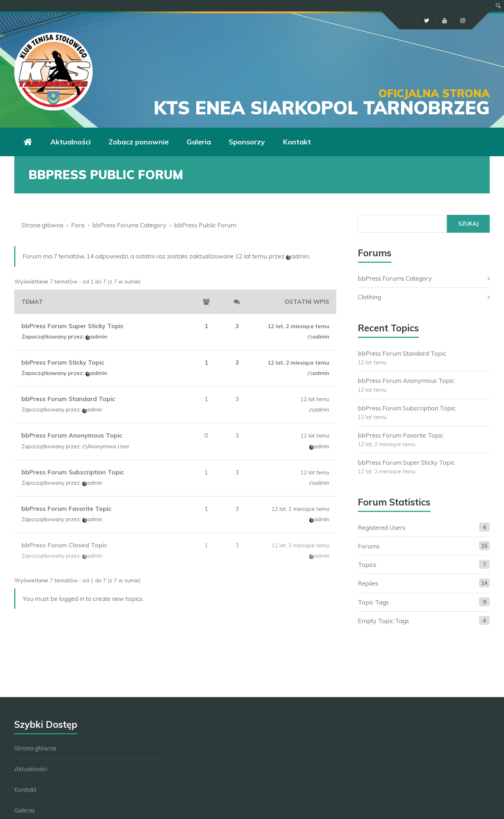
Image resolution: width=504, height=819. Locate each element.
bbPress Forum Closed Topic (64, 545)
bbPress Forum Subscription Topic (73, 472)
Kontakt (297, 142)
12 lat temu (251, 256)
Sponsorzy (247, 142)
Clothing (369, 297)
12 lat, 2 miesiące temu (298, 326)
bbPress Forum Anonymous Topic (72, 435)
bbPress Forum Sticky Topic (63, 362)
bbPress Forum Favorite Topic (66, 509)
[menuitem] (498, 6)
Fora (78, 225)
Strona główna (42, 225)
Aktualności (71, 142)
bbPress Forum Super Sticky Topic (73, 326)
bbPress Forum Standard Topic (68, 399)
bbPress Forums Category (129, 225)
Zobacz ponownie (139, 142)
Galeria (199, 142)
